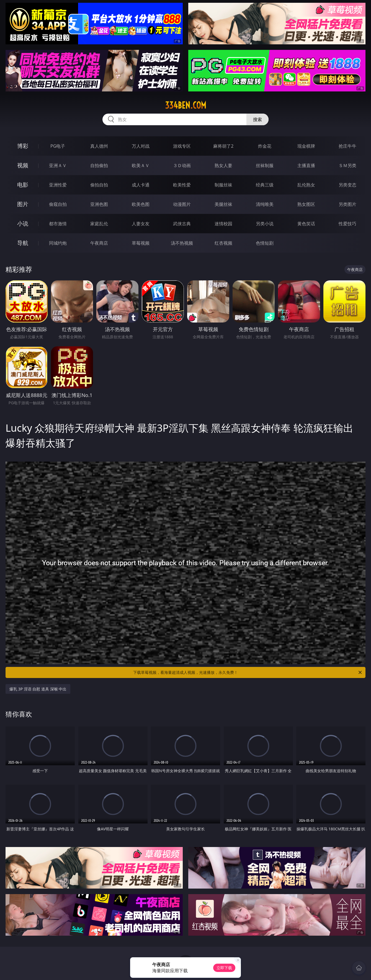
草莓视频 (141, 243)
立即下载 (224, 968)
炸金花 (265, 146)
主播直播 (306, 165)
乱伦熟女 (306, 185)
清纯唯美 (265, 204)
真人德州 (99, 146)
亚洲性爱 (58, 185)
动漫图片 (182, 204)
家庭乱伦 (99, 224)
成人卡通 (141, 185)
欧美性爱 (182, 185)
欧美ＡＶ (141, 165)
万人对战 (141, 146)
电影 (23, 185)
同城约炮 (58, 243)
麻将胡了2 (223, 146)
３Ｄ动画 (182, 165)
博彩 (23, 146)
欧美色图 (141, 204)
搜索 (257, 119)
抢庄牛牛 (347, 146)
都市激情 (58, 224)
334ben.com (186, 105)
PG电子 (58, 146)
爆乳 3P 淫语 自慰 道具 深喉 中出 (38, 689)
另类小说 (265, 224)
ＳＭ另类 (347, 165)
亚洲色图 (99, 204)
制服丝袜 (223, 185)
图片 (23, 204)
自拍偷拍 (99, 165)
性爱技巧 (347, 224)
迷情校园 (223, 224)
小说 (23, 223)
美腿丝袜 (223, 204)
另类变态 (347, 185)
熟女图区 (306, 204)
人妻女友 (141, 224)
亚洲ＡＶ (58, 165)
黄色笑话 (306, 224)
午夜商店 (99, 243)
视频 (23, 165)
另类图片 (347, 204)
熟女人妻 (223, 165)
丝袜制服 (265, 165)
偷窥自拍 (58, 204)
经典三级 (265, 185)
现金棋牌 (306, 146)
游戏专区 (182, 146)
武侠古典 (182, 224)
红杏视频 (223, 243)
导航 (23, 243)
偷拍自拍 (99, 185)
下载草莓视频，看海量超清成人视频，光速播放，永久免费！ (248, 672)
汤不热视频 (182, 243)
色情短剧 (265, 243)
